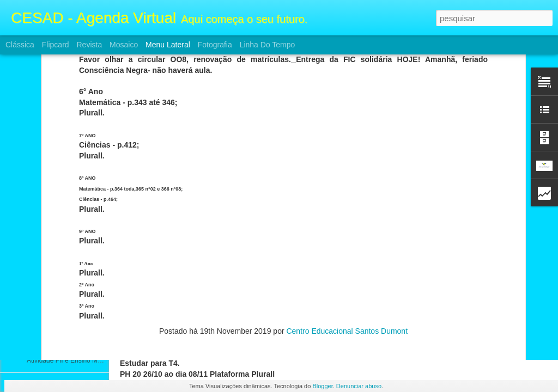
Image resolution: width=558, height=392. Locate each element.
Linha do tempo (268, 45)
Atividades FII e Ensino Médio (70, 262)
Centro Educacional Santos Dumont (347, 161)
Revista (89, 45)
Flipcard (56, 45)
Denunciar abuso (359, 386)
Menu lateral (168, 45)
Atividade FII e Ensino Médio (68, 287)
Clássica (20, 45)
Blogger (322, 386)
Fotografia (215, 45)
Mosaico (124, 45)
